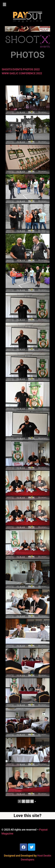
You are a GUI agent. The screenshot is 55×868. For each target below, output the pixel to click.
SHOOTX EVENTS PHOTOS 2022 (21, 69)
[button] (27, 5)
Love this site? (27, 816)
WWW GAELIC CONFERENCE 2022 (22, 73)
